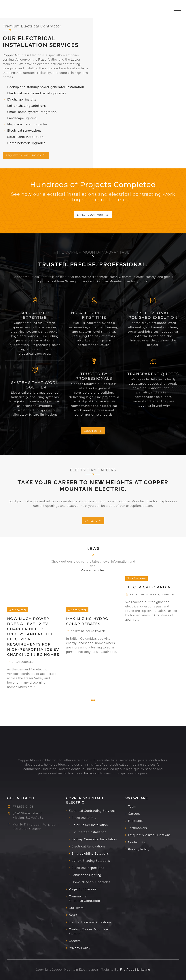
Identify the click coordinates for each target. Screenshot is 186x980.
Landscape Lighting (86, 875)
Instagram (92, 773)
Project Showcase (83, 889)
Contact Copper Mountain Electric (88, 932)
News (93, 548)
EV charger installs (22, 100)
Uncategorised (23, 662)
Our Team (76, 908)
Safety (154, 595)
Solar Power (95, 631)
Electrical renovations (24, 131)
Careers (75, 941)
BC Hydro (77, 631)
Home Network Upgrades (91, 882)
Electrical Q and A (148, 587)
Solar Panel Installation (25, 137)
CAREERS (93, 521)
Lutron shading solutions (27, 106)
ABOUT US (93, 431)
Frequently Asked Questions (90, 922)
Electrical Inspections (88, 868)
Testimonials (137, 828)
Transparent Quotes (153, 374)
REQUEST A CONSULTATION (26, 155)
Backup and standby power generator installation (46, 87)
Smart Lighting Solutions (90, 854)
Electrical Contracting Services (92, 811)
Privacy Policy (80, 948)
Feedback (135, 821)
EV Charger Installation (89, 832)
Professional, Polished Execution (153, 315)
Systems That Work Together (35, 385)
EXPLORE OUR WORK (93, 215)
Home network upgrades (26, 143)
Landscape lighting (22, 118)
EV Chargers (139, 595)
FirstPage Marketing (135, 970)
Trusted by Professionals (94, 376)
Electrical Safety (84, 818)
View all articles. (93, 570)
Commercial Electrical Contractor (85, 899)
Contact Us (136, 842)
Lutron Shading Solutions (91, 861)
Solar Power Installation (90, 825)
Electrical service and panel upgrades (37, 93)
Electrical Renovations (89, 846)
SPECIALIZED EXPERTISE (35, 315)
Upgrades (168, 595)
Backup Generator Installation (94, 839)
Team (132, 807)
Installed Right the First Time (94, 315)
